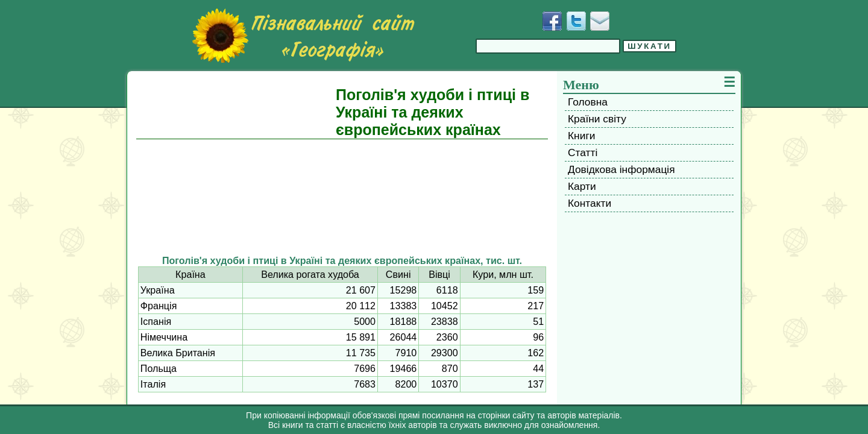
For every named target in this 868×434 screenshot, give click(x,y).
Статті (583, 153)
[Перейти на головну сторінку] (303, 36)
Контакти (590, 203)
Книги (581, 136)
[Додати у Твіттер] (576, 21)
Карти (582, 186)
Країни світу (597, 119)
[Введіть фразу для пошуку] (548, 46)
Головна (588, 102)
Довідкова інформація (621, 169)
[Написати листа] (600, 21)
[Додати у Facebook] (552, 21)
